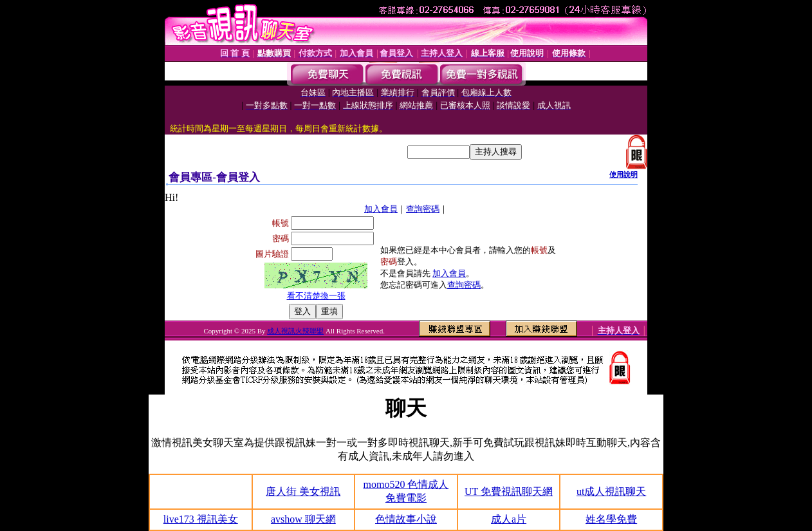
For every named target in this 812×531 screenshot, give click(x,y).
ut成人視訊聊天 (611, 491)
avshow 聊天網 (303, 519)
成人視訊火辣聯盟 (295, 331)
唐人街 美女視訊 (303, 491)
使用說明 (623, 174)
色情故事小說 (406, 519)
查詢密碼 (423, 209)
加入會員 (381, 209)
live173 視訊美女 (201, 519)
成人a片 (509, 519)
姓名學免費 (611, 519)
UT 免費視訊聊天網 (509, 491)
